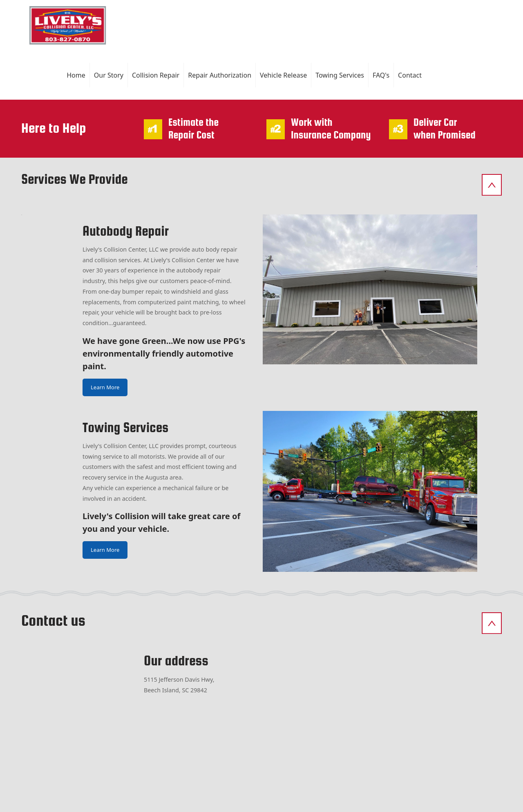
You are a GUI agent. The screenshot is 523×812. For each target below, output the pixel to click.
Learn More (105, 387)
